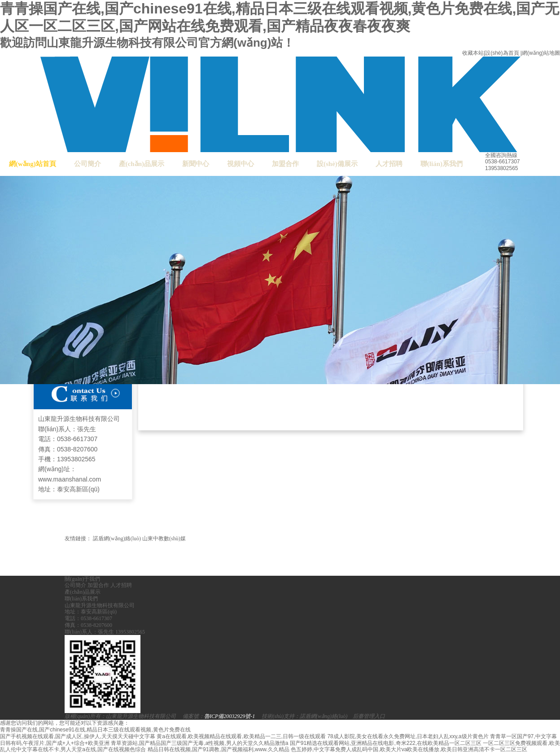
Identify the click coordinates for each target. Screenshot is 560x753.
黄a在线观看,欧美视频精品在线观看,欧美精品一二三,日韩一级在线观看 (241, 736)
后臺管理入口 (369, 716)
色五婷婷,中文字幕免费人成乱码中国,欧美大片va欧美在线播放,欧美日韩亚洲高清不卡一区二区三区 (409, 749)
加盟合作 (285, 164)
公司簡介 (87, 164)
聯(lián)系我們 (442, 164)
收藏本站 (473, 53)
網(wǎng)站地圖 (541, 53)
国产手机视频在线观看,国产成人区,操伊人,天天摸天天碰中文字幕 (78, 736)
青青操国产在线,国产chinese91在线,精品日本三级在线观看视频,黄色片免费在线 (95, 730)
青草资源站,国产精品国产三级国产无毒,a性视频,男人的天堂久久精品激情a (199, 743)
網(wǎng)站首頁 (33, 164)
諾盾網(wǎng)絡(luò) (117, 538)
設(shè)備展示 (337, 164)
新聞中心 (196, 164)
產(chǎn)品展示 (142, 164)
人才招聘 (389, 164)
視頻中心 (241, 164)
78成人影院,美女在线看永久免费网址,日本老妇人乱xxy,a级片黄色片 (408, 736)
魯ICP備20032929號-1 (230, 716)
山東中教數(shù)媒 (164, 538)
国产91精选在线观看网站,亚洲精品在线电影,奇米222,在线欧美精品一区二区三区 (386, 743)
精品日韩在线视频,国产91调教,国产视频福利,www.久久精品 (219, 749)
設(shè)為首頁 (502, 53)
